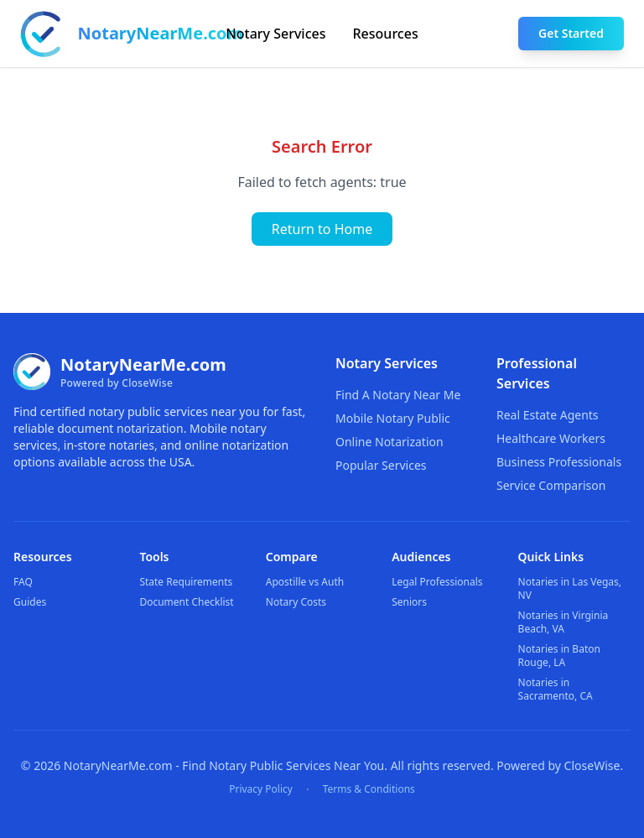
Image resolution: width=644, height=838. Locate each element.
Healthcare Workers (551, 438)
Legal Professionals (437, 582)
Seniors (409, 602)
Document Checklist (186, 602)
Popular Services (381, 465)
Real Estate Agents (548, 415)
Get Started (571, 33)
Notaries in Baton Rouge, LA (559, 656)
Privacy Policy (261, 789)
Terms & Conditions (369, 789)
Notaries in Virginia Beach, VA (563, 622)
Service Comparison (551, 485)
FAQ (23, 582)
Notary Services (275, 34)
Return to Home (322, 229)
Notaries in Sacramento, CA (556, 689)
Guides (30, 602)
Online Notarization (390, 442)
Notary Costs (296, 602)
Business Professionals (559, 462)
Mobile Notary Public (393, 418)
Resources (386, 34)
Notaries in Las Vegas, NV (570, 588)
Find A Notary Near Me (398, 395)
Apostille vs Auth (305, 582)
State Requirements (186, 582)
